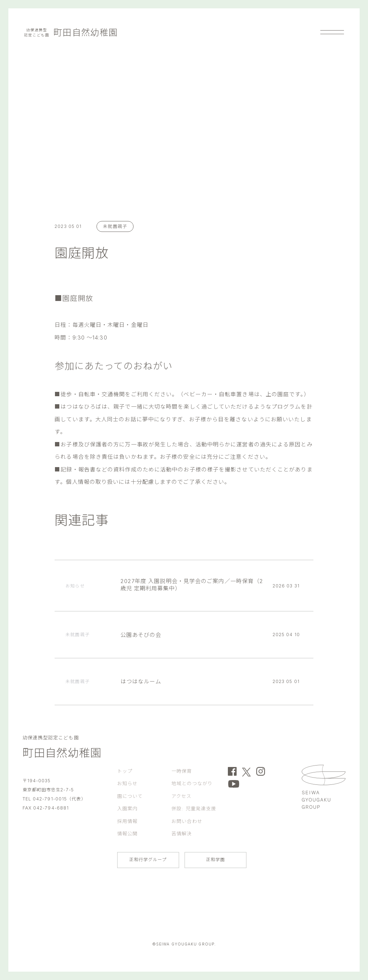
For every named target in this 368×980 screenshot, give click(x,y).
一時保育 (182, 771)
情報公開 (127, 834)
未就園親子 (115, 226)
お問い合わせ (187, 821)
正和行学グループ (148, 860)
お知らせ (127, 783)
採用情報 (127, 821)
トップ (125, 771)
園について (130, 796)
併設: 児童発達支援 (194, 808)
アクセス (181, 796)
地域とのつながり (192, 783)
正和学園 (215, 860)
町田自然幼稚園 (71, 33)
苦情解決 (182, 834)
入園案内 (127, 808)
